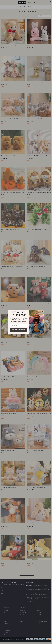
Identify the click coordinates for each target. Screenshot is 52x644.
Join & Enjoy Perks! (19, 330)
